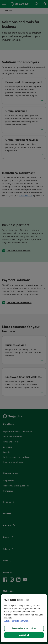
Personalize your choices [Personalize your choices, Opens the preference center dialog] (24, 628)
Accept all (24, 635)
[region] (24, 618)
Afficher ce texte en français (17, 621)
